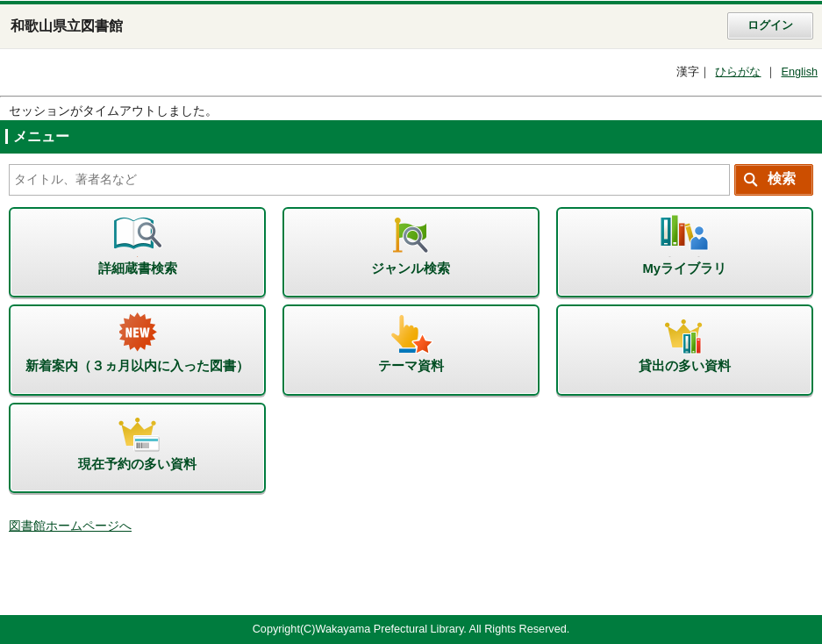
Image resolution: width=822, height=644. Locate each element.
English (799, 72)
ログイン (770, 25)
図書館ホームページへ (70, 526)
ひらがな (738, 72)
